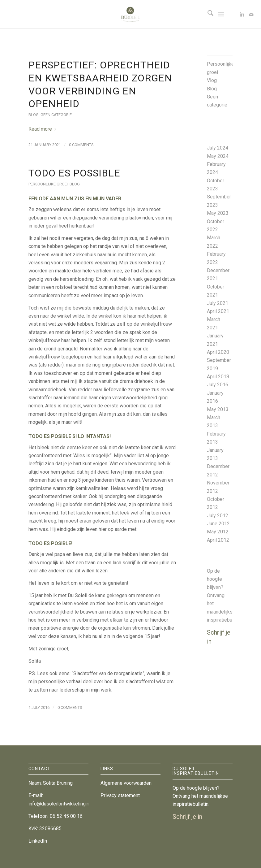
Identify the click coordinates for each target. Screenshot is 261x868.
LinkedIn (38, 841)
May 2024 (218, 156)
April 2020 (218, 352)
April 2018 (218, 377)
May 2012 (218, 532)
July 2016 (218, 385)
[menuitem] (207, 14)
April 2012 (218, 540)
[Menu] (221, 14)
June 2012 (218, 524)
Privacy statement (120, 795)
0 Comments (81, 145)
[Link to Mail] (251, 14)
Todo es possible (74, 173)
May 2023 (218, 213)
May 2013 (218, 409)
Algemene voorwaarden (126, 783)
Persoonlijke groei (48, 184)
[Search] (207, 14)
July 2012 (218, 516)
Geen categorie (56, 115)
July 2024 (218, 148)
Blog (34, 115)
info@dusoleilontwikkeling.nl (59, 804)
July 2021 (218, 303)
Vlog (212, 80)
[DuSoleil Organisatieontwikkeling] (130, 14)
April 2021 (218, 311)
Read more (43, 129)
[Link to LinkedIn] (242, 14)
